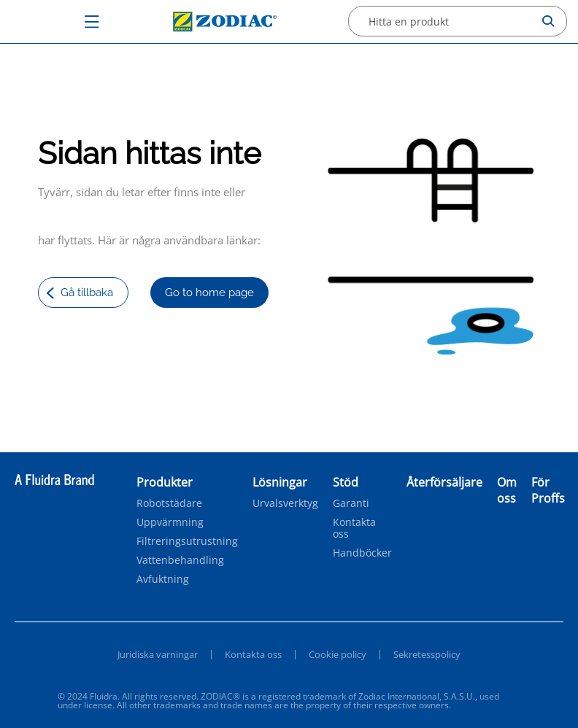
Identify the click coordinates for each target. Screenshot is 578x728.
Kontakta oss (354, 528)
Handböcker (362, 553)
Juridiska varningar (158, 654)
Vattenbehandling (180, 560)
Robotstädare (169, 503)
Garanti (351, 503)
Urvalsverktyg (285, 503)
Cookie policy (338, 654)
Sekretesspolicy (427, 654)
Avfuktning (163, 579)
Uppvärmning (170, 522)
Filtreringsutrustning (187, 541)
